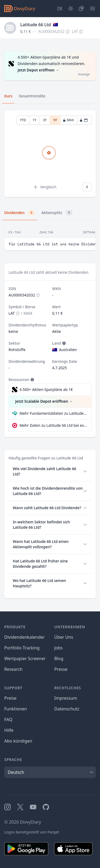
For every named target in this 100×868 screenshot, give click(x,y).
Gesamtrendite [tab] (32, 96)
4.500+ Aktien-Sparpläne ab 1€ (46, 389)
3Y (45, 120)
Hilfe (9, 730)
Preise (10, 698)
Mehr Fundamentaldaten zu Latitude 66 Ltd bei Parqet (53, 413)
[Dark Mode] (71, 9)
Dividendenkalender (25, 637)
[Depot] (81, 9)
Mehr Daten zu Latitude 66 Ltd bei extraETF (53, 425)
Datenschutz (67, 709)
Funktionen (16, 709)
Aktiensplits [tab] (57, 213)
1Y (34, 120)
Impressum (66, 698)
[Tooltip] (63, 343)
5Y (55, 120)
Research (13, 669)
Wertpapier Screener (25, 658)
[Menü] (93, 9)
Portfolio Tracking (22, 648)
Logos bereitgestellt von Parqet (32, 832)
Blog (59, 658)
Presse (61, 669)
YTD (23, 120)
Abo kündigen (18, 741)
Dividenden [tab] (20, 213)
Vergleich (45, 187)
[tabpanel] (50, 154)
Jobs (59, 648)
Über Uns (64, 637)
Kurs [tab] (8, 96)
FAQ (8, 719)
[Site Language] (60, 9)
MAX (68, 120)
